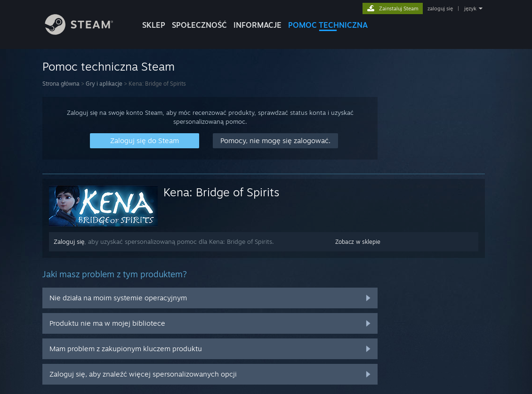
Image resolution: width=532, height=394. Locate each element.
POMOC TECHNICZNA (328, 25)
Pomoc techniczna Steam (109, 66)
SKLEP (154, 25)
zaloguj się (440, 8)
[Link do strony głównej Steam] (86, 32)
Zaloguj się (69, 241)
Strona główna (61, 84)
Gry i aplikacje (104, 84)
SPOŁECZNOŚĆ (199, 25)
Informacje (258, 25)
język (470, 8)
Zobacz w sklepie (358, 242)
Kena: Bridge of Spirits (221, 192)
